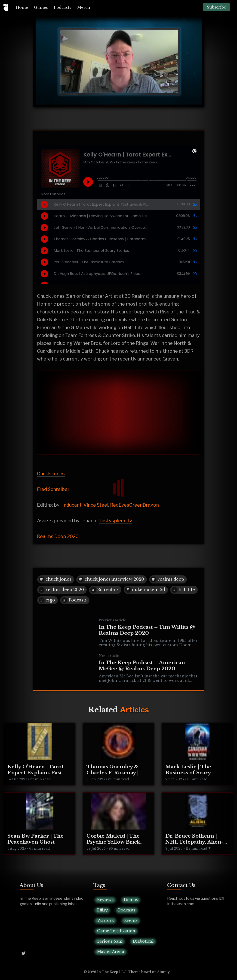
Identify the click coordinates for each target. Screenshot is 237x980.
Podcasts (63, 7)
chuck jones (58, 579)
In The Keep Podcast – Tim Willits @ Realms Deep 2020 (147, 630)
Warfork (105, 920)
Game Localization (116, 931)
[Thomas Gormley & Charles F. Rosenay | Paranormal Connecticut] (119, 754)
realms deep (171, 579)
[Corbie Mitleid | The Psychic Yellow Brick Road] (119, 824)
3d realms (108, 590)
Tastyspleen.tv (116, 521)
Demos (131, 900)
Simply (164, 972)
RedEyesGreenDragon (134, 505)
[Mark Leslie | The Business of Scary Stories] (197, 754)
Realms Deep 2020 (58, 536)
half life (187, 590)
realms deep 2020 (65, 590)
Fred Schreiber (53, 489)
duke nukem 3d (149, 590)
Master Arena (111, 952)
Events (131, 920)
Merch (84, 7)
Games (41, 7)
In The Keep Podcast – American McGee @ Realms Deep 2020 (142, 666)
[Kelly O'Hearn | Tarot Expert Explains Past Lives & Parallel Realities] (40, 754)
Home (22, 7)
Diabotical (143, 941)
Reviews (105, 900)
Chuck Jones (51, 474)
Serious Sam (110, 941)
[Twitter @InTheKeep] (24, 953)
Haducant (71, 505)
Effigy (102, 910)
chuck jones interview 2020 (114, 579)
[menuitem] (22, 7)
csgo (50, 600)
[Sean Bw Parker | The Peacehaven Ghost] (40, 824)
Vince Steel (96, 505)
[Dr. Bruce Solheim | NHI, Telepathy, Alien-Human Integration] (197, 824)
